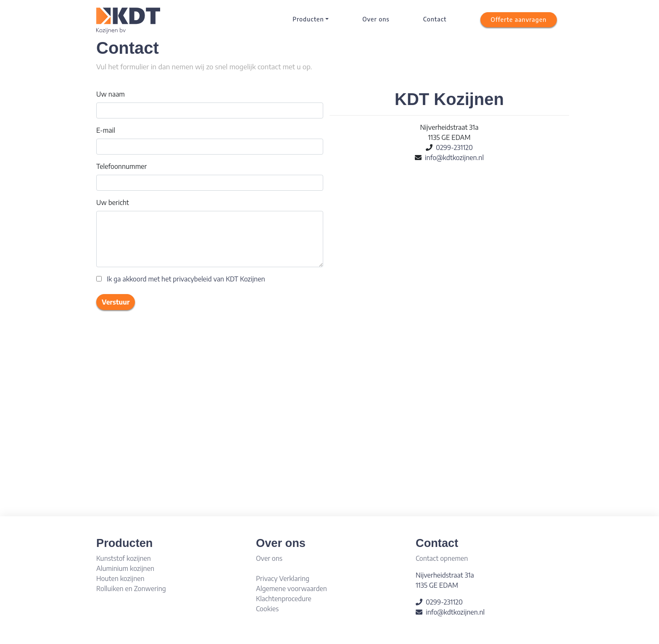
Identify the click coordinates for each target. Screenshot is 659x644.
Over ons (376, 19)
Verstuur (116, 302)
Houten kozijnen (120, 578)
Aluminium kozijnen (125, 568)
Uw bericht (113, 202)
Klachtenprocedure (284, 599)
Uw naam (111, 94)
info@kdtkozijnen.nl (454, 158)
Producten (308, 19)
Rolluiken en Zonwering (131, 589)
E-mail (106, 130)
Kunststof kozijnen (124, 558)
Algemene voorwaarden (291, 589)
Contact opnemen (442, 558)
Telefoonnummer (121, 166)
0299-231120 (454, 147)
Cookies (267, 609)
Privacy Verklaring (283, 578)
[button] (519, 20)
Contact (435, 19)
